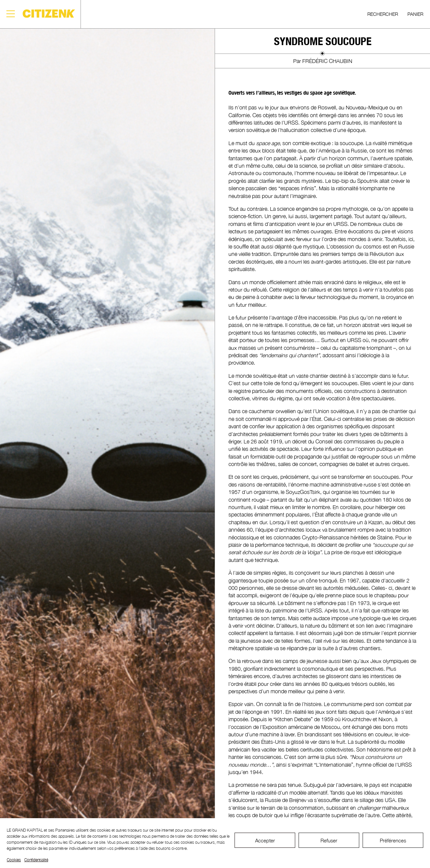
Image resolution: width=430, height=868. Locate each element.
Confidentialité (36, 860)
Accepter (265, 840)
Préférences (393, 840)
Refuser (329, 840)
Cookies (14, 860)
